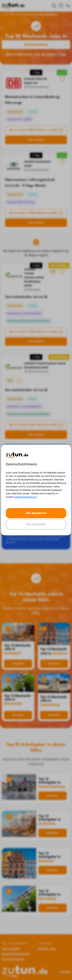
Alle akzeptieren (36, 513)
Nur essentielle (36, 524)
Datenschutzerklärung (25, 497)
